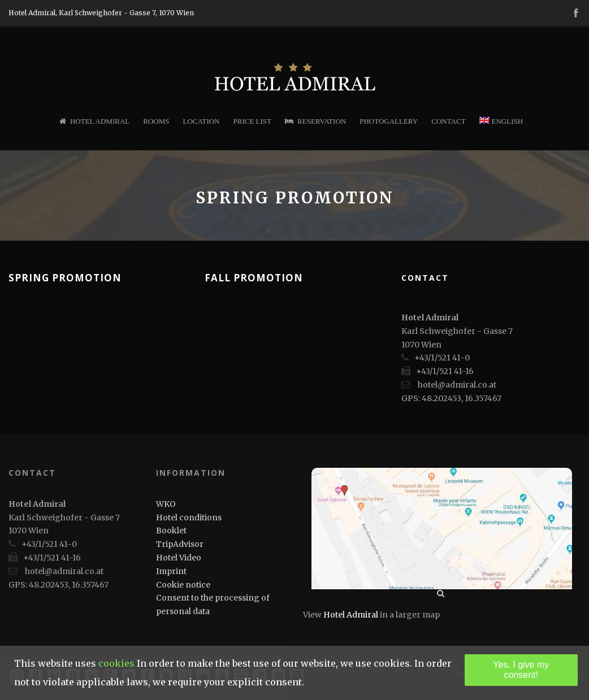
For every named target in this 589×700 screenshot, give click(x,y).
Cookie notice (183, 585)
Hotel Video (179, 558)
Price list (253, 121)
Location (202, 121)
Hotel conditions (189, 518)
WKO (166, 504)
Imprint (171, 571)
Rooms (156, 121)
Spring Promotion (65, 278)
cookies (116, 663)
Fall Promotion (254, 278)
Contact (448, 121)
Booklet (171, 531)
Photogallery (389, 121)
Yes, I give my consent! (521, 670)
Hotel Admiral (94, 121)
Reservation (315, 121)
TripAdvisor (180, 544)
